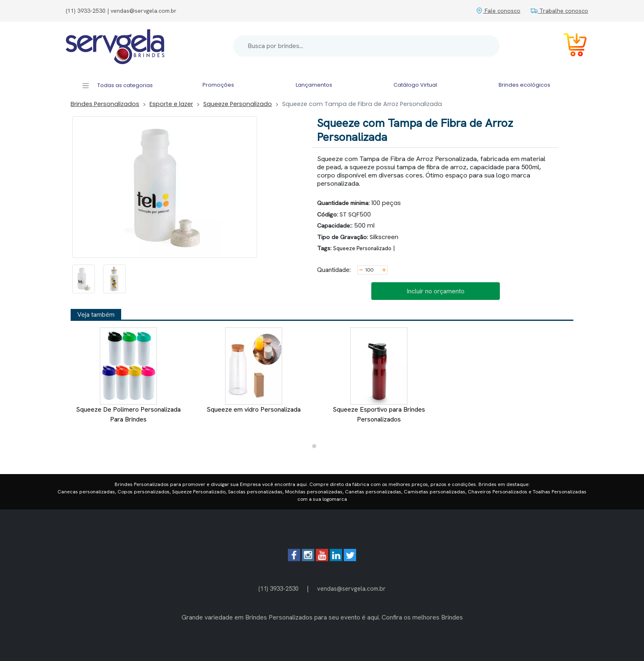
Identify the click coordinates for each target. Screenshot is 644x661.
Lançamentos (314, 85)
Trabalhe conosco (559, 11)
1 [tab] (316, 448)
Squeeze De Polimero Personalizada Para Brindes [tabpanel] (128, 375)
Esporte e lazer (171, 104)
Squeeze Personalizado (238, 104)
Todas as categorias (117, 86)
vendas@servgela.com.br (351, 588)
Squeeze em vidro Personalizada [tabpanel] (254, 371)
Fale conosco (498, 11)
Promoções (218, 85)
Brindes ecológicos (524, 85)
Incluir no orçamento (436, 291)
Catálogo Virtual (415, 85)
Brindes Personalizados (105, 104)
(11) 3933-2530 (278, 588)
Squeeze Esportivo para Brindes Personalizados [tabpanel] (379, 375)
